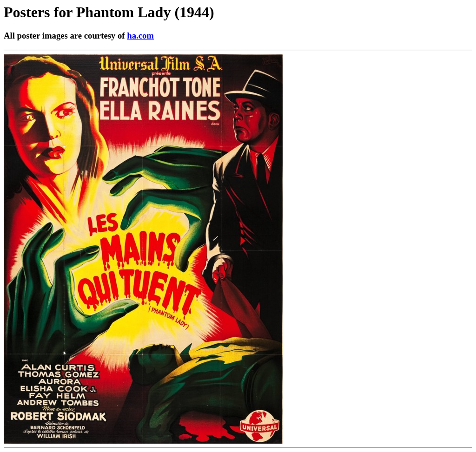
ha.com (140, 36)
